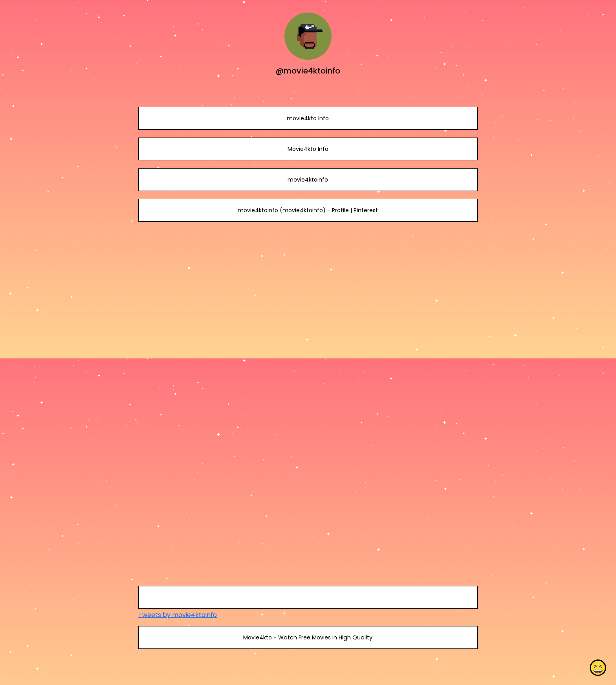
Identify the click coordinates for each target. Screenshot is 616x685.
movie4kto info (308, 118)
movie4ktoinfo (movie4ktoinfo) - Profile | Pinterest (308, 210)
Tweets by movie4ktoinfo (178, 615)
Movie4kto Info (308, 149)
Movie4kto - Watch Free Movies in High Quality (308, 637)
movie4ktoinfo (308, 180)
